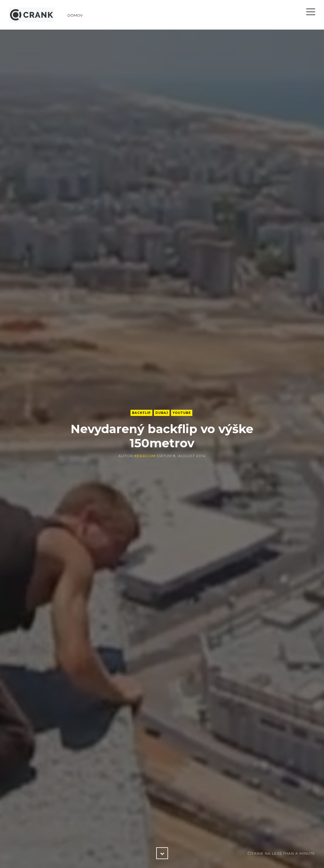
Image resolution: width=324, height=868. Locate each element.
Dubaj (162, 413)
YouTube (182, 413)
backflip (141, 413)
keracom (145, 456)
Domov (75, 15)
